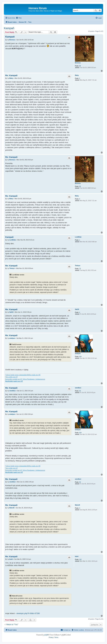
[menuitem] (19, 18)
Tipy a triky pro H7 (11, 377)
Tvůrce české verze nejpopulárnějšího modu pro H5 (23, 375)
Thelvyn (78, 266)
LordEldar (78, 237)
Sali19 (77, 309)
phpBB (46, 635)
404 (80, 357)
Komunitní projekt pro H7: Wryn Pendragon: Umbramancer (25, 379)
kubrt (77, 556)
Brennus (78, 63)
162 (80, 559)
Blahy (77, 75)
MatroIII (77, 505)
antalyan (78, 354)
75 (80, 269)
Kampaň (9, 28)
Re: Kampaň (11, 75)
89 (80, 66)
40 (80, 391)
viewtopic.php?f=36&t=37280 (28, 613)
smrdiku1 (78, 388)
